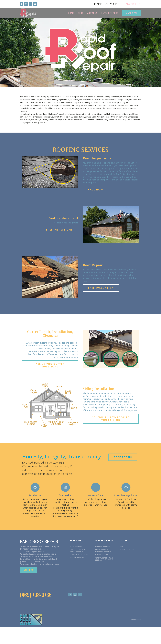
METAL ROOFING (77, 552)
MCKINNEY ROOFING (103, 552)
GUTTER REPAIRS (77, 557)
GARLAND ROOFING (103, 546)
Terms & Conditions (136, 619)
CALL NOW (132, 13)
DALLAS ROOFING (103, 555)
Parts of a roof (110, 13)
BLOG (81, 13)
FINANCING (132, 4)
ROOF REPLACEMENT (78, 549)
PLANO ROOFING (102, 549)
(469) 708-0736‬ (36, 595)
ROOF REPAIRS (76, 546)
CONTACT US (123, 457)
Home (71, 13)
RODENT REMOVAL (128, 549)
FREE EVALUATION (101, 288)
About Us (92, 13)
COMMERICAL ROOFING (80, 555)
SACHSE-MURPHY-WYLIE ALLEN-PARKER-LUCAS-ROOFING (105, 559)
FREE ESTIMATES (107, 4)
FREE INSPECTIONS (59, 230)
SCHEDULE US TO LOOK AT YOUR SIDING (111, 419)
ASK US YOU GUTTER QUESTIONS (50, 365)
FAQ (122, 546)
